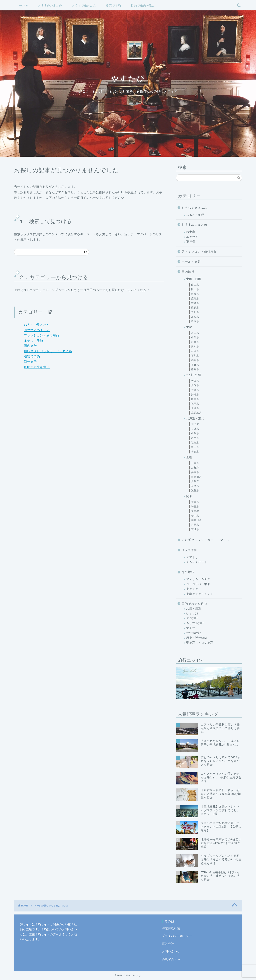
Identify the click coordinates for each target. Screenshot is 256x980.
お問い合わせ (171, 951)
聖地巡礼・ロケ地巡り (201, 643)
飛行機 (191, 242)
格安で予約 (113, 5)
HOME (23, 5)
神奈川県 (196, 520)
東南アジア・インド (200, 594)
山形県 (195, 433)
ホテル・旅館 (34, 341)
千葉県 (195, 502)
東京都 (195, 511)
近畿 (189, 457)
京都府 (195, 468)
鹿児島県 (196, 413)
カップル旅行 (195, 623)
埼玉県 (195, 507)
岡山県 (195, 289)
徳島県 (195, 303)
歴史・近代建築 (197, 638)
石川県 (195, 356)
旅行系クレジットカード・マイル (48, 351)
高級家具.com (171, 959)
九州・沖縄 (194, 375)
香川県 (195, 312)
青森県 (195, 452)
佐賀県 (195, 381)
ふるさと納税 (195, 215)
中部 (189, 327)
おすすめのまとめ (50, 5)
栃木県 (195, 516)
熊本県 (195, 399)
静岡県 (195, 369)
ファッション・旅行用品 (42, 335)
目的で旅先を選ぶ (143, 5)
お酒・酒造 (194, 609)
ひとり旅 (192, 613)
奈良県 (195, 486)
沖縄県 (195, 395)
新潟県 (195, 351)
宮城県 (195, 429)
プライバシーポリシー (177, 936)
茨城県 (195, 529)
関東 (189, 496)
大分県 (195, 385)
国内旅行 (30, 346)
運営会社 (168, 944)
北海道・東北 (195, 418)
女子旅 (191, 628)
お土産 (191, 232)
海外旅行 (30, 362)
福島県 (195, 443)
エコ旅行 (192, 618)
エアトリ (192, 557)
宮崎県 (195, 390)
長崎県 (195, 408)
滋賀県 (195, 491)
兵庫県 (195, 472)
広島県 (195, 299)
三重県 (195, 463)
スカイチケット (197, 562)
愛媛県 (195, 308)
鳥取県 (195, 321)
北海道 (195, 424)
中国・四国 (194, 279)
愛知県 (195, 346)
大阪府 (195, 481)
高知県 (195, 317)
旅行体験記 (194, 633)
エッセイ (192, 237)
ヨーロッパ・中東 (198, 584)
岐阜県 (195, 342)
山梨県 (195, 337)
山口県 (195, 285)
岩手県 (195, 438)
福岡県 (195, 404)
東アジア (192, 589)
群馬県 (195, 525)
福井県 (195, 360)
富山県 (195, 333)
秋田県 (195, 447)
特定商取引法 (171, 928)
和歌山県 (196, 477)
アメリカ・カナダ (198, 579)
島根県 (195, 294)
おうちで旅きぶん (84, 5)
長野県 (195, 365)
